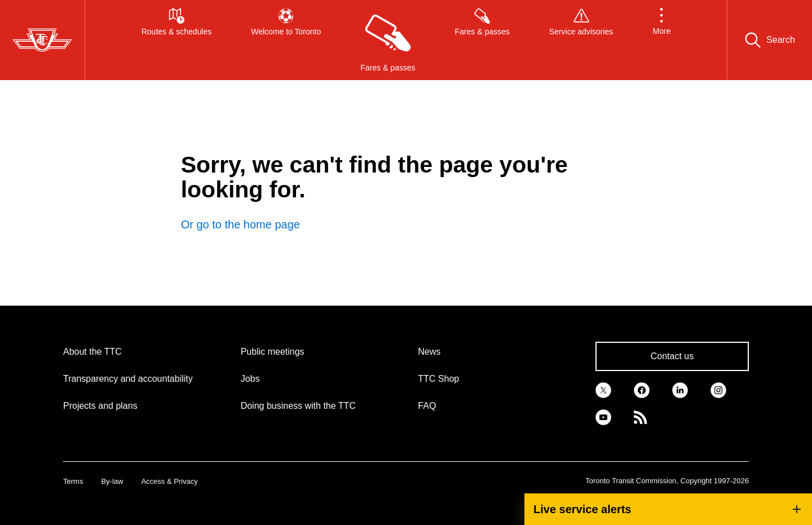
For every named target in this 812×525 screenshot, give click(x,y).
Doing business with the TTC (298, 406)
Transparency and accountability (128, 379)
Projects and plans (100, 406)
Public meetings (273, 352)
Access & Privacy (169, 481)
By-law (112, 481)
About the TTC (92, 352)
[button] (661, 40)
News (429, 352)
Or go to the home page (240, 224)
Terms (73, 481)
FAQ (427, 406)
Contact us (672, 356)
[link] (603, 389)
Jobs (250, 379)
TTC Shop (438, 379)
